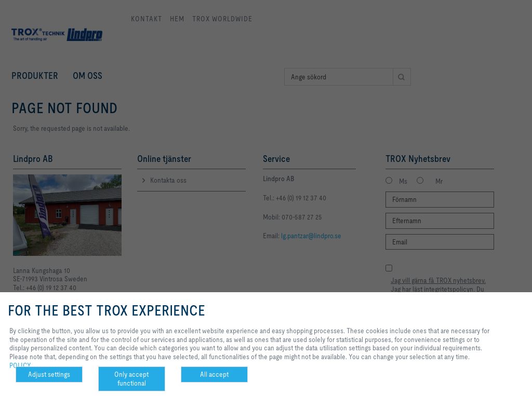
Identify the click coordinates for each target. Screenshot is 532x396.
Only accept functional (131, 379)
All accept (214, 374)
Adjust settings (49, 374)
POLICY (20, 365)
